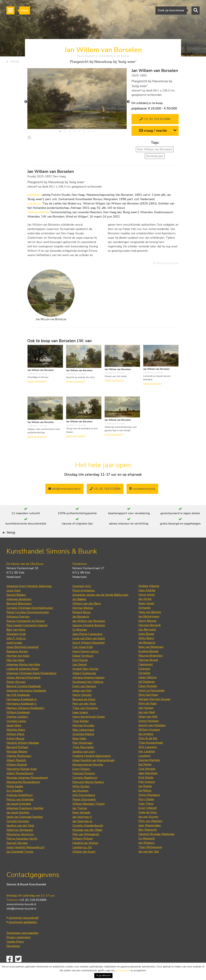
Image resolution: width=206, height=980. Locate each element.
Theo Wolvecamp (150, 858)
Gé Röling (145, 801)
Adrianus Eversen (18, 627)
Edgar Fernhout (83, 667)
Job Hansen (146, 719)
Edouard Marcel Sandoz (88, 793)
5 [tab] (79, 133)
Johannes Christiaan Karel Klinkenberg (31, 684)
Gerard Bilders (16, 606)
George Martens (149, 771)
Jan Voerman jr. (82, 828)
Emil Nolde (146, 788)
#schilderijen (155, 158)
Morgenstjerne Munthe (88, 775)
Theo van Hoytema (85, 719)
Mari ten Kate (15, 671)
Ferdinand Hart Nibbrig (88, 693)
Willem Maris (15, 745)
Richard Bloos (81, 623)
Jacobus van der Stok (20, 836)
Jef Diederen (147, 693)
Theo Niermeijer (83, 758)
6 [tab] (84, 133)
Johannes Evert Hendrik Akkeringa (29, 597)
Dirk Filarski (80, 671)
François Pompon (84, 784)
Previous (26, 103)
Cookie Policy (15, 952)
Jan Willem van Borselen (89, 632)
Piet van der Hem (84, 714)
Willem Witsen (83, 849)
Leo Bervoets (147, 640)
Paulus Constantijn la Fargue (26, 632)
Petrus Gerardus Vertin (22, 849)
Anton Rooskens (149, 806)
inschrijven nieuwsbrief (22, 928)
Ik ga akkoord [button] (103, 975)
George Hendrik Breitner (89, 636)
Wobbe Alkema (149, 597)
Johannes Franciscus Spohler (25, 819)
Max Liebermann (83, 741)
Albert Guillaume (84, 684)
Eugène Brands (148, 662)
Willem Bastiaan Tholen (89, 815)
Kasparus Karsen (17, 662)
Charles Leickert (17, 728)
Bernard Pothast (17, 758)
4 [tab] (75, 133)
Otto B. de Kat (148, 749)
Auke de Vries (148, 823)
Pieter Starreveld (84, 810)
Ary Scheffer (15, 802)
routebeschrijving (142, 490)
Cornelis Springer (18, 832)
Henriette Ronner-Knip (22, 780)
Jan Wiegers (146, 854)
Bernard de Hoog (84, 710)
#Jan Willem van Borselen (155, 151)
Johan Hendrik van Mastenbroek (93, 771)
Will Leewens (148, 758)
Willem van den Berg (87, 614)
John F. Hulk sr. (16, 649)
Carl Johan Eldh (83, 658)
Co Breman (80, 640)
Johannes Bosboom (19, 610)
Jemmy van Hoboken (152, 736)
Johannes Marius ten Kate (23, 675)
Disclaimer (13, 957)
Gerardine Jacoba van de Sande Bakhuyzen (100, 606)
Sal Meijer (145, 775)
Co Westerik (147, 849)
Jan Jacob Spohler (18, 823)
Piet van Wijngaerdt (86, 845)
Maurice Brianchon (150, 666)
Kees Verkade (81, 823)
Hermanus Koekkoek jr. (21, 714)
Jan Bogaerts (81, 627)
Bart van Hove (16, 640)
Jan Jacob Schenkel (19, 815)
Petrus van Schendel (20, 810)
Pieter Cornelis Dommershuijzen (28, 623)
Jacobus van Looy (84, 762)
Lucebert (144, 767)
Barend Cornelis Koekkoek (24, 697)
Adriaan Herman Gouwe (154, 710)
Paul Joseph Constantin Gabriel (27, 636)
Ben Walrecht (148, 841)
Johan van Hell (82, 701)
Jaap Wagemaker (150, 836)
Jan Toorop (80, 819)
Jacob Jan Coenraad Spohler (25, 828)
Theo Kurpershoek (151, 753)
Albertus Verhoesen (20, 841)
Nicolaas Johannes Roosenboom (27, 788)
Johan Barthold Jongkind (22, 658)
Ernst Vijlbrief (147, 819)
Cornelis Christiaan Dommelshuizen (30, 619)
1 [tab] (60, 133)
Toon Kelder (81, 732)
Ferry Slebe (146, 810)
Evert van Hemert (84, 697)
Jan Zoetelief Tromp (20, 862)
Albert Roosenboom (20, 784)
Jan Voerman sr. (83, 832)
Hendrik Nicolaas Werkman (156, 845)
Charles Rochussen (19, 767)
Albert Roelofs (16, 771)
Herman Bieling (83, 619)
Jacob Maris (14, 736)
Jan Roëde (145, 797)
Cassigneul (146, 675)
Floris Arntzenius (84, 601)
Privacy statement (19, 948)
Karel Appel (146, 614)
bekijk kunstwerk (37, 383)
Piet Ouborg (147, 793)
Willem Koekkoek (18, 723)
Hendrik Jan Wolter (85, 854)
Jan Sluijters (80, 802)
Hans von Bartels (150, 623)
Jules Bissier (146, 645)
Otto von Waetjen (150, 832)
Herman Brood (148, 671)
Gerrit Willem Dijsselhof (89, 653)
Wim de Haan (147, 714)
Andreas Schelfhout (20, 806)
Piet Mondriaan (82, 754)
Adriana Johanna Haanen (88, 688)
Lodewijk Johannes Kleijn (23, 680)
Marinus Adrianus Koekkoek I (25, 719)
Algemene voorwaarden (22, 944)
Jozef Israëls (14, 653)
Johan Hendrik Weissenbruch (25, 858)
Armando (145, 619)
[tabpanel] (77, 100)
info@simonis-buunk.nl (21, 919)
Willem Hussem (149, 740)
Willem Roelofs (17, 775)
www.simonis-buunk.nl (21, 915)
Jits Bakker (79, 610)
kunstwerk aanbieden (22, 933)
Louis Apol (14, 601)
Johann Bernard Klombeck (23, 688)
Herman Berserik (150, 636)
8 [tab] (94, 133)
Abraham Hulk (16, 645)
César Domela (148, 697)
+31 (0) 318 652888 (155, 120)
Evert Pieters (81, 780)
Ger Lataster (147, 762)
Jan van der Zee (149, 862)
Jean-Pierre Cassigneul (87, 645)
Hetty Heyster (82, 706)
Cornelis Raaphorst (85, 788)
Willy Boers (146, 649)
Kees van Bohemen (151, 658)
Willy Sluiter (81, 797)
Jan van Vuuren (148, 827)
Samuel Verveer (17, 854)
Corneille (144, 684)
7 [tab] (89, 133)
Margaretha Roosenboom (23, 793)
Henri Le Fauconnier (152, 701)
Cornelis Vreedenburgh (88, 836)
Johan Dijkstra (147, 688)
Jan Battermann (149, 627)
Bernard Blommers (19, 614)
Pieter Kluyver (16, 693)
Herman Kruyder (83, 736)
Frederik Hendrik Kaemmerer (92, 767)
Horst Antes (147, 605)
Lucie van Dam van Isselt (89, 649)
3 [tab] (70, 133)
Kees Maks (79, 749)
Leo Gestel (80, 675)
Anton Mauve (15, 749)
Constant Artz (82, 597)
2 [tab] (65, 133)
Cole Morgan (147, 780)
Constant (144, 679)
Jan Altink (145, 610)
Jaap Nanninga (148, 784)
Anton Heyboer (149, 732)
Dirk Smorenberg (84, 806)
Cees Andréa (147, 601)
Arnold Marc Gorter (85, 680)
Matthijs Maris (16, 741)
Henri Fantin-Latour (86, 662)
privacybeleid (123, 970)
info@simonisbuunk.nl (64, 490)
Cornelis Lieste (16, 732)
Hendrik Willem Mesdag (23, 754)
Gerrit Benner (147, 632)
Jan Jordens (146, 745)
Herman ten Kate (18, 667)
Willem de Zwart (84, 862)
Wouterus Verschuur (20, 845)
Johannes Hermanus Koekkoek (26, 701)
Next (128, 103)
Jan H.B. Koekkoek (18, 706)
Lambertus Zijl (82, 858)
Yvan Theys (146, 814)
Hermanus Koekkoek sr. (22, 710)
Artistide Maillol (83, 745)
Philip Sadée (15, 797)
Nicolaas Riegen (17, 762)
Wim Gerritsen (148, 706)
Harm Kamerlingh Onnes (89, 728)
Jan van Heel (147, 723)
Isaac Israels (80, 723)
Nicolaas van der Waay (87, 841)
